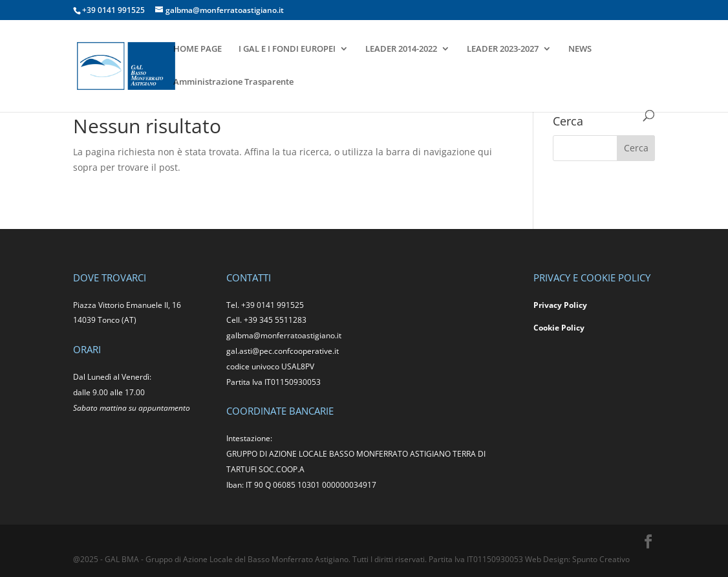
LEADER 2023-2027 (503, 49)
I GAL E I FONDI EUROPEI (287, 49)
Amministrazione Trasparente (233, 82)
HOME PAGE (198, 49)
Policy (573, 328)
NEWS (580, 49)
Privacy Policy (560, 305)
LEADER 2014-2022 (401, 49)
